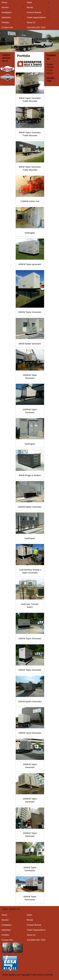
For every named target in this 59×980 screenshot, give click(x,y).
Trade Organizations (36, 17)
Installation (7, 12)
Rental (30, 7)
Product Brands (34, 12)
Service (5, 7)
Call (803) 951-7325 (36, 27)
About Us (31, 22)
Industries (6, 17)
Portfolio (5, 22)
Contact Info (7, 27)
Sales (29, 2)
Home (4, 2)
